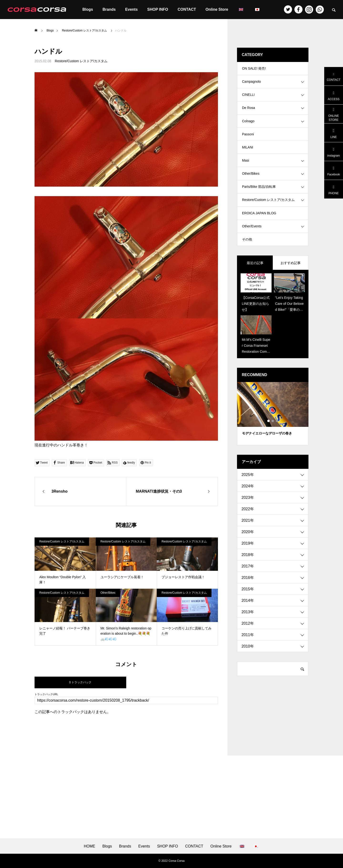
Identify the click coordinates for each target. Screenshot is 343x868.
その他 (247, 255)
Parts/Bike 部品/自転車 (259, 198)
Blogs (88, 9)
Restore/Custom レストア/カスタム (81, 61)
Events (131, 9)
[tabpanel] (273, 430)
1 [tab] (269, 437)
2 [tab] (273, 437)
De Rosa (248, 112)
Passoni (248, 141)
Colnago (248, 126)
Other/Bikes (108, 593)
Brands (109, 9)
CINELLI (248, 98)
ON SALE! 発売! (254, 69)
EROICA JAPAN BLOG (259, 226)
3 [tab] (277, 437)
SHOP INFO (158, 9)
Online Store (217, 9)
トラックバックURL (46, 694)
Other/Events (252, 241)
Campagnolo (251, 83)
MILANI (248, 155)
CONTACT (187, 9)
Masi (246, 169)
